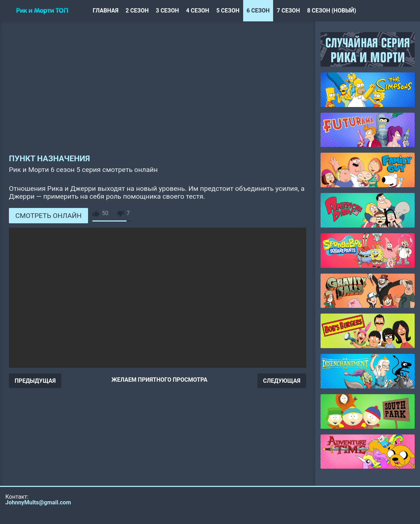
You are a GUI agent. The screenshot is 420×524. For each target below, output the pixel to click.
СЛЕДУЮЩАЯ (282, 381)
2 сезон (137, 11)
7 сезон (288, 11)
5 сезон (228, 11)
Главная (106, 11)
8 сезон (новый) (332, 11)
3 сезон (167, 11)
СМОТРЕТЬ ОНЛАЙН (48, 216)
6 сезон (258, 11)
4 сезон (198, 11)
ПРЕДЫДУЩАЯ (35, 381)
